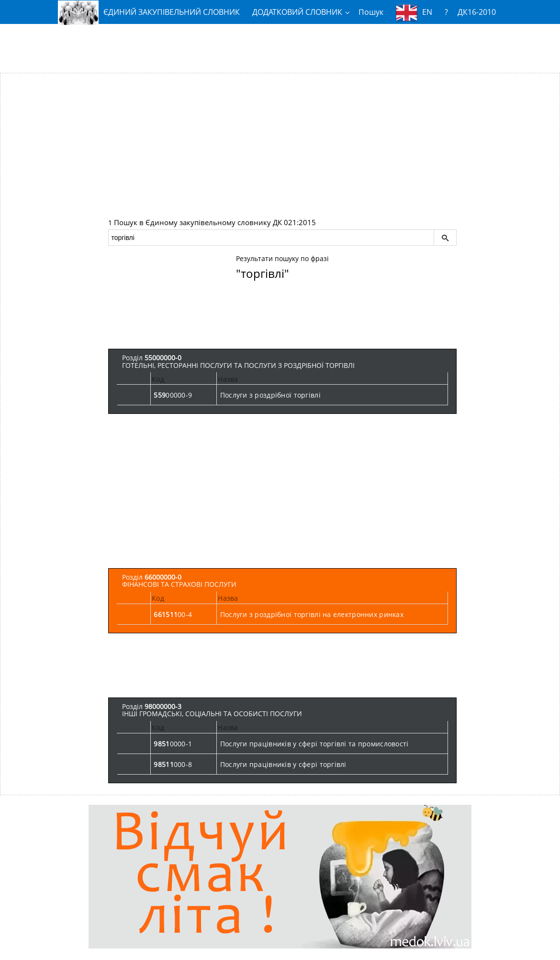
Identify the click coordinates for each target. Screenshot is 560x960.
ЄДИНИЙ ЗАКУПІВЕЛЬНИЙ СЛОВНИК (149, 12)
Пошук (371, 12)
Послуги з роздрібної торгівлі (270, 395)
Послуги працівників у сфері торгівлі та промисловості (314, 744)
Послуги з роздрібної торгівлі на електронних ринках (312, 614)
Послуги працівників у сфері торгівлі (283, 764)
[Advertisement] (280, 45)
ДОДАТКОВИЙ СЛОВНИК (297, 12)
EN (414, 13)
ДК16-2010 (477, 12)
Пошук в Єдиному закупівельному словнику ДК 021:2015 (215, 223)
